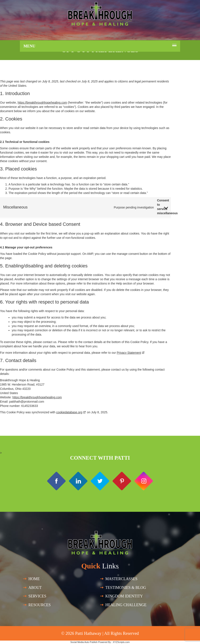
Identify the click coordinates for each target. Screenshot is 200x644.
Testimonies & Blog (126, 588)
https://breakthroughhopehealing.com (42, 103)
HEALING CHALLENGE (126, 605)
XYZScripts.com (121, 642)
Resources (40, 605)
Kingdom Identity (124, 596)
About (35, 588)
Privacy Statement (129, 353)
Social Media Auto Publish (84, 642)
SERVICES (37, 596)
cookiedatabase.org (69, 412)
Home (34, 579)
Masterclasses (121, 579)
